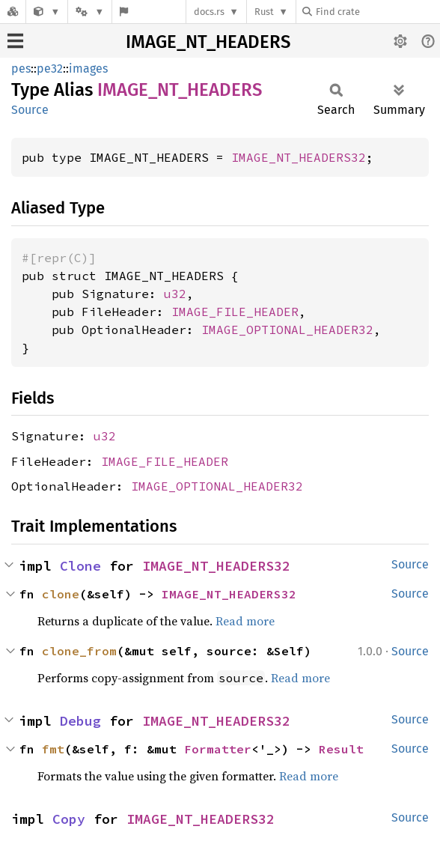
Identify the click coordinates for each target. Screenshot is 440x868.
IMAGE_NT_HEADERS (208, 42)
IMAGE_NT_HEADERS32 (299, 157)
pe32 (50, 69)
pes (21, 69)
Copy (69, 819)
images (88, 69)
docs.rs (209, 12)
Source (30, 110)
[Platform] (90, 12)
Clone (80, 566)
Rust (264, 12)
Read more (245, 621)
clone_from (79, 651)
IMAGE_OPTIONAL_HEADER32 (287, 330)
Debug (80, 721)
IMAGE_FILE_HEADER (235, 312)
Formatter (218, 749)
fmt (53, 749)
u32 (175, 294)
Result (341, 749)
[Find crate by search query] (377, 12)
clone (61, 594)
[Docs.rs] (13, 12)
